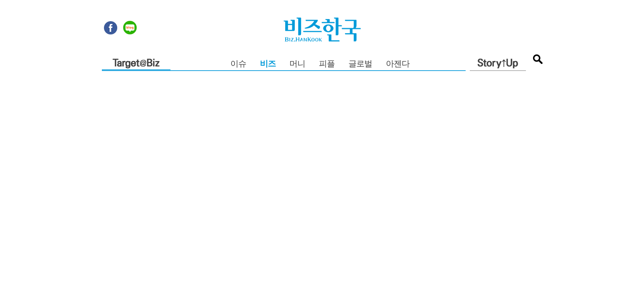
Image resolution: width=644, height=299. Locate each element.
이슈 (238, 64)
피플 (327, 64)
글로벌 (360, 64)
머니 (297, 64)
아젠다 (398, 64)
